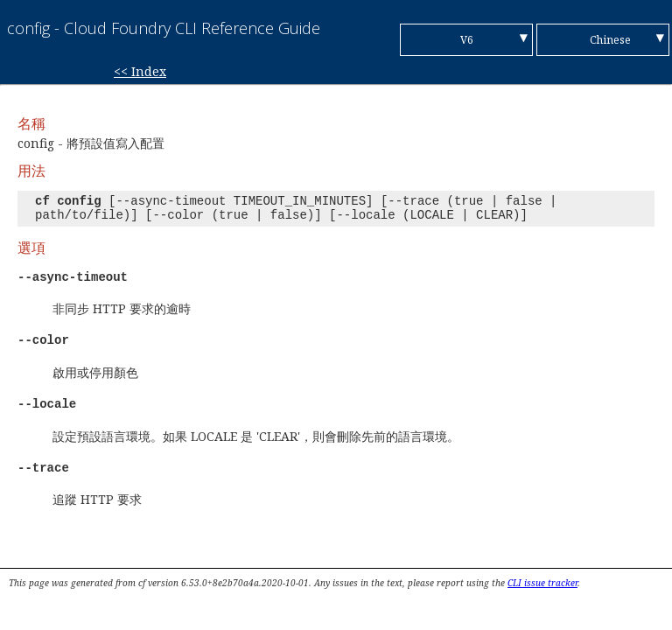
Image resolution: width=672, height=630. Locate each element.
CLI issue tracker (542, 583)
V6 (467, 40)
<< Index (140, 71)
